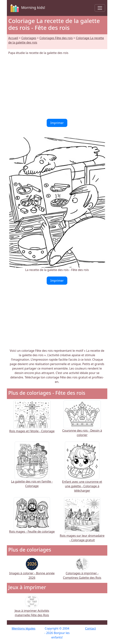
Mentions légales (24, 628)
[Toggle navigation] (100, 8)
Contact (91, 628)
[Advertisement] (57, 87)
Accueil (13, 38)
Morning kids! (27, 8)
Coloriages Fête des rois (56, 38)
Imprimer (57, 123)
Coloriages (29, 38)
